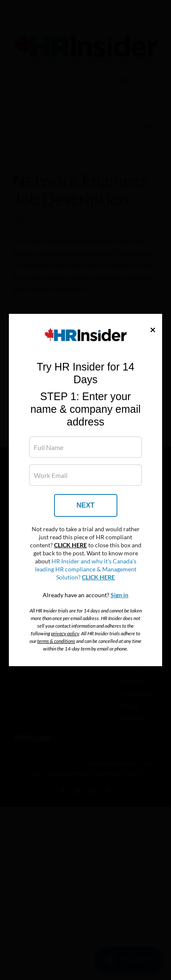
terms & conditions (56, 641)
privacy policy (65, 633)
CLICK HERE (71, 545)
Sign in (119, 595)
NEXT (85, 505)
